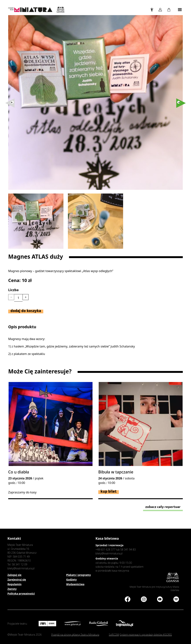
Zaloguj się (14, 575)
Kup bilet (109, 491)
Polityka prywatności (21, 594)
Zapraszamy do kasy (22, 492)
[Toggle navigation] (180, 10)
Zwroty (12, 589)
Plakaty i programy (79, 575)
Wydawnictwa (75, 584)
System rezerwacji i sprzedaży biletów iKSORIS (146, 635)
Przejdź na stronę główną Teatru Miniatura (75, 635)
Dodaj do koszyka (26, 311)
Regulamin (14, 584)
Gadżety (72, 580)
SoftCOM (114, 635)
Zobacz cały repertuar (163, 507)
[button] (181, 103)
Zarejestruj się (17, 580)
